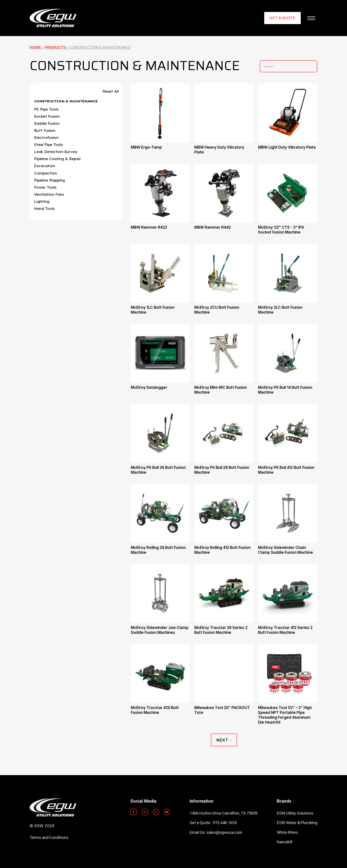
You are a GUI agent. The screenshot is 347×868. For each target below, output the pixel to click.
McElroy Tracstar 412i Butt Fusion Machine (155, 710)
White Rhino (287, 851)
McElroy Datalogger (149, 387)
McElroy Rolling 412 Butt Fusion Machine (222, 550)
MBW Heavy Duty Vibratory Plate (219, 150)
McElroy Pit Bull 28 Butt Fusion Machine (222, 470)
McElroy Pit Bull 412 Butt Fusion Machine (286, 470)
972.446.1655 (225, 841)
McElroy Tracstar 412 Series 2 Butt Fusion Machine (285, 630)
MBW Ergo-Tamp (146, 147)
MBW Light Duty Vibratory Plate (287, 147)
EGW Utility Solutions (295, 832)
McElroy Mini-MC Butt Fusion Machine (221, 390)
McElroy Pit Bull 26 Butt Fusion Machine (158, 470)
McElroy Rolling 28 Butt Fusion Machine (158, 550)
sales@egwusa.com (224, 851)
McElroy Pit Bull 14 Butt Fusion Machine (285, 390)
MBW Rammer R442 (213, 227)
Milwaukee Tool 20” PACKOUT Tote (222, 710)
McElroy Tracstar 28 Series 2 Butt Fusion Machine (221, 630)
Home (35, 47)
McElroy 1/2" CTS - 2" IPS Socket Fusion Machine (281, 230)
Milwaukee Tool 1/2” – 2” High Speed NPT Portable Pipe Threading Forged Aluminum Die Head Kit (285, 715)
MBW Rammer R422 (149, 227)
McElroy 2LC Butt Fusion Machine (280, 310)
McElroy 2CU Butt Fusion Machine (217, 310)
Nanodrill (285, 860)
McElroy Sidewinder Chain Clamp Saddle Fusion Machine (285, 550)
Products (55, 47)
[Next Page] (224, 740)
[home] (53, 18)
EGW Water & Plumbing (297, 841)
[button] (311, 18)
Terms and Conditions (49, 856)
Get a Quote (282, 18)
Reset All (111, 91)
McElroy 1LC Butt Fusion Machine (153, 310)
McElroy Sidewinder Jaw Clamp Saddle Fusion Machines (160, 630)
